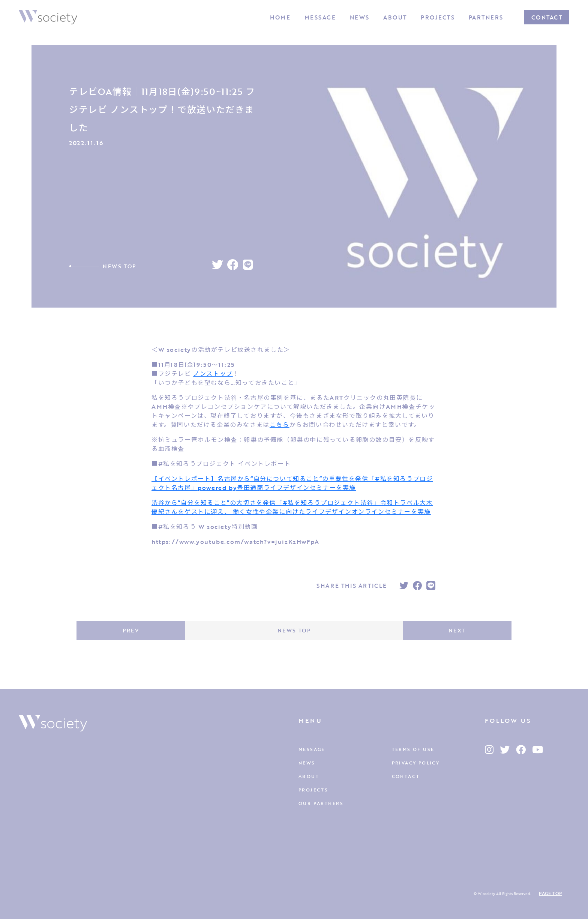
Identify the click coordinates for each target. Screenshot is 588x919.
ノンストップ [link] (213, 374)
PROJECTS (438, 17)
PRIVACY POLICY (416, 763)
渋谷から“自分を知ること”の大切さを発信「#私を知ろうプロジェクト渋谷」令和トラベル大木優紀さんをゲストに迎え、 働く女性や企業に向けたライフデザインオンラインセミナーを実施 (292, 507)
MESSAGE (320, 17)
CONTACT (547, 17)
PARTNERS (486, 17)
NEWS (360, 17)
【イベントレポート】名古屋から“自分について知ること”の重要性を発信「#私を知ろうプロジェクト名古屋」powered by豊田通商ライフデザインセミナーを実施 (292, 483)
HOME (280, 17)
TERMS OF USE (413, 749)
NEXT (457, 630)
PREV (131, 630)
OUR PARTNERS (321, 803)
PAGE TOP (550, 893)
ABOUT (395, 17)
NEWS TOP (119, 266)
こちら (280, 425)
